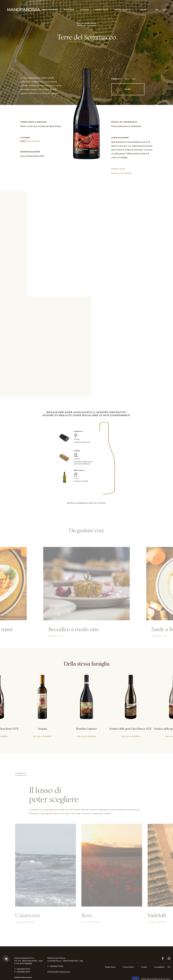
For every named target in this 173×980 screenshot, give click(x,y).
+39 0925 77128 (56, 966)
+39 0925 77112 (23, 969)
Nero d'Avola (33, 141)
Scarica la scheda (122, 173)
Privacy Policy (128, 967)
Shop (128, 89)
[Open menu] (164, 10)
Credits (144, 967)
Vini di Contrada (87, 24)
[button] (17, 694)
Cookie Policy (110, 967)
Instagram (169, 958)
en (157, 10)
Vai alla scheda (25, 925)
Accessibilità (159, 967)
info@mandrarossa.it (23, 977)
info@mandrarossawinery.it (59, 972)
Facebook (163, 958)
